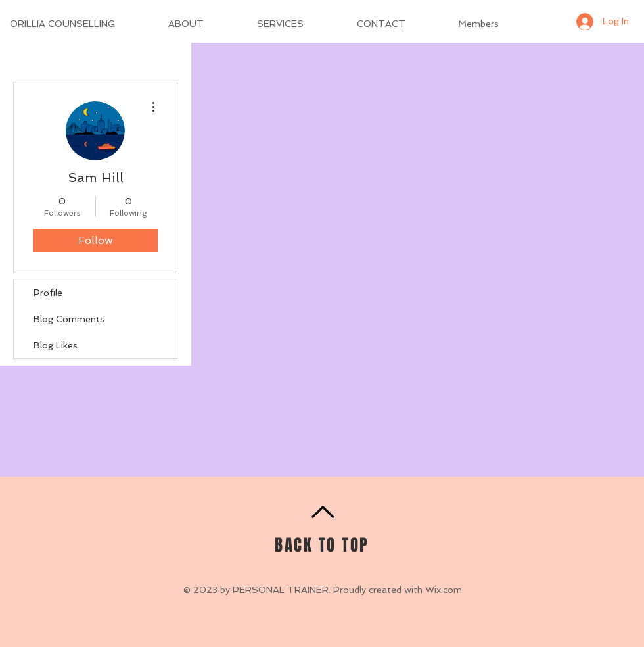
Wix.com (444, 590)
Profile (48, 293)
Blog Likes (56, 345)
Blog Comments (69, 319)
